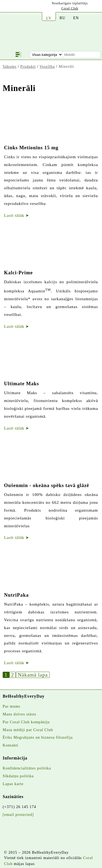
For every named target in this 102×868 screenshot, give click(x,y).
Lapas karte (13, 784)
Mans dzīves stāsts (19, 714)
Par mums (12, 706)
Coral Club (70, 8)
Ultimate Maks (21, 384)
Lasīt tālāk (17, 215)
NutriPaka (16, 595)
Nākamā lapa (33, 675)
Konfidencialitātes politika (27, 768)
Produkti (28, 66)
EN (76, 18)
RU (63, 18)
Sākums (10, 66)
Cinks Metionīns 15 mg (31, 148)
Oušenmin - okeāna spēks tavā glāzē (47, 485)
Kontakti (10, 745)
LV (49, 18)
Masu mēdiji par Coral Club (28, 730)
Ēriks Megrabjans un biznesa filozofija (38, 737)
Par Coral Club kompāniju (26, 722)
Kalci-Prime (18, 273)
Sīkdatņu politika (18, 776)
